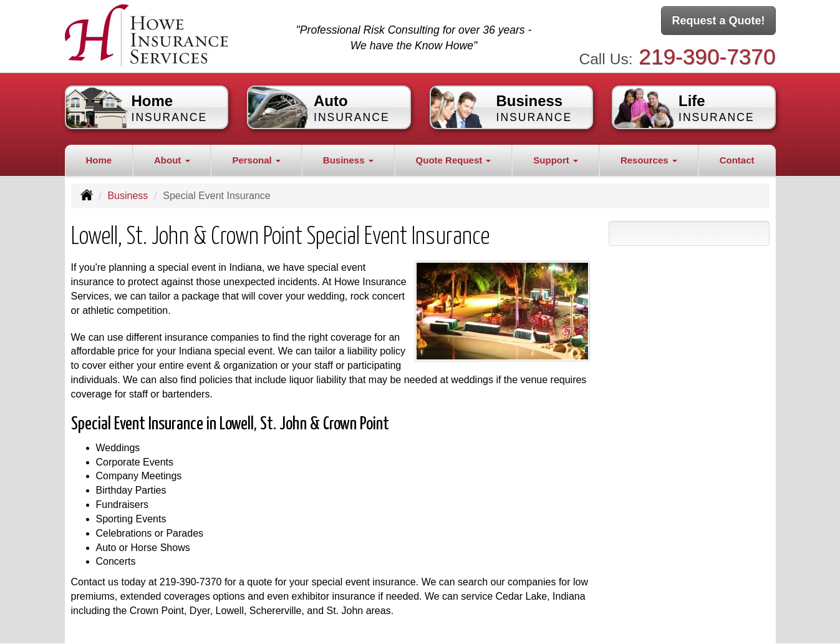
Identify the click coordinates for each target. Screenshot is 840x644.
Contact (737, 160)
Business (128, 196)
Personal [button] (256, 160)
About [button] (172, 160)
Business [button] (348, 160)
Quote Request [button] (454, 160)
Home (99, 160)
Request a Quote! (718, 21)
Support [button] (556, 160)
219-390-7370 (707, 56)
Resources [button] (649, 160)
